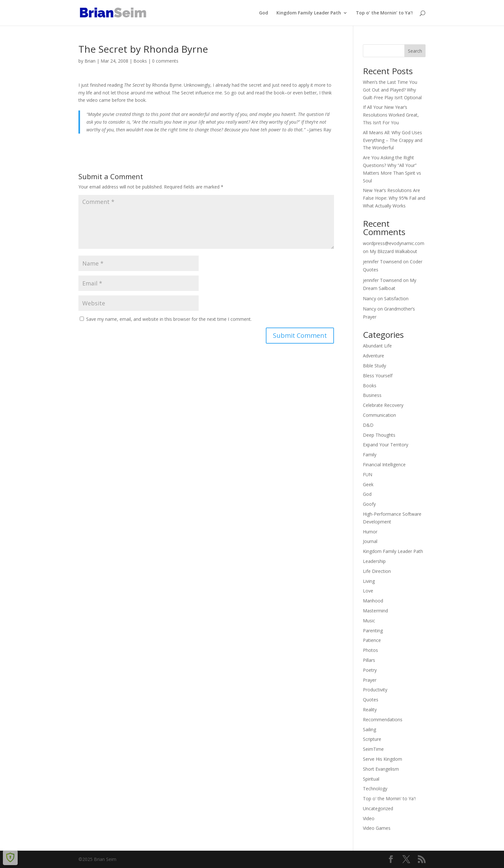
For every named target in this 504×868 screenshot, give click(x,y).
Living (369, 581)
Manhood (373, 601)
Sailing (369, 729)
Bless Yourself (378, 376)
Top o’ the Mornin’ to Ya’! (384, 13)
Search (415, 51)
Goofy (369, 504)
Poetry (370, 670)
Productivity (375, 690)
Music (369, 621)
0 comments (165, 61)
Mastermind (375, 611)
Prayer (370, 680)
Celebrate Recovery (383, 405)
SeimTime (373, 749)
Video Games (377, 828)
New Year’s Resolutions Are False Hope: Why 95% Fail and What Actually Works (394, 198)
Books (140, 61)
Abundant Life (377, 346)
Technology (375, 789)
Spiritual (371, 779)
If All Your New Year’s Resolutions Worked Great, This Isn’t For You (391, 115)
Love (368, 591)
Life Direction (377, 571)
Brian (90, 61)
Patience (372, 640)
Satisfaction (396, 298)
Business (372, 395)
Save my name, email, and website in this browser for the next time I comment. (169, 319)
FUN (368, 474)
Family (370, 455)
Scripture (372, 739)
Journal (370, 541)
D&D (368, 425)
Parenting (373, 631)
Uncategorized (378, 808)
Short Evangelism (381, 769)
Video (369, 818)
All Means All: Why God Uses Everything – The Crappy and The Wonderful (393, 140)
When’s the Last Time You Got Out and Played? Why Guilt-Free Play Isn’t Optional (392, 90)
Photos (370, 650)
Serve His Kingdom (382, 759)
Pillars (369, 660)
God (264, 13)
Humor (370, 532)
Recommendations (383, 719)
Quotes (371, 700)
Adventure (373, 356)
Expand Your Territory (386, 445)
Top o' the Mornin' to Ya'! (389, 798)
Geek (368, 484)
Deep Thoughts (379, 435)
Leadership (374, 561)
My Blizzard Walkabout (393, 251)
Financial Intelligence (384, 465)
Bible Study (374, 366)
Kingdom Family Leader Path (309, 13)
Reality (370, 710)
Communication (379, 415)
